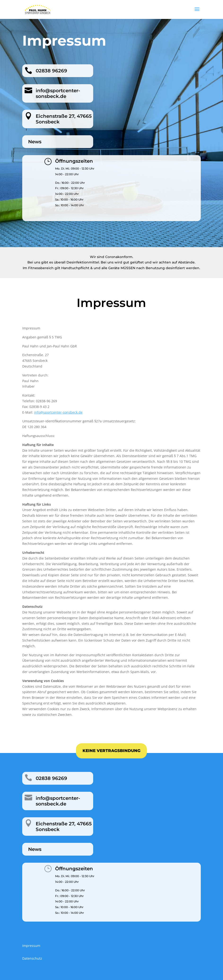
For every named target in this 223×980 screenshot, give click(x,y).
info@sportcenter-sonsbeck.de (58, 412)
